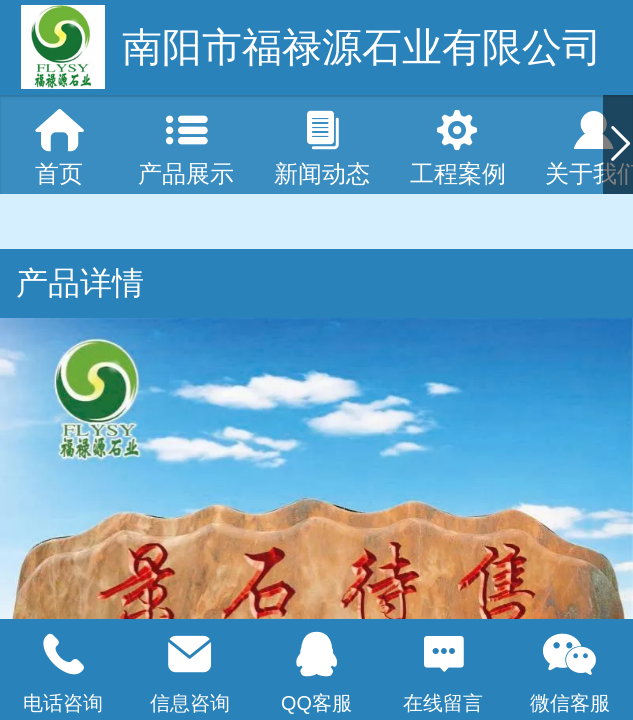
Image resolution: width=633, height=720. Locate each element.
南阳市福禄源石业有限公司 (362, 47)
